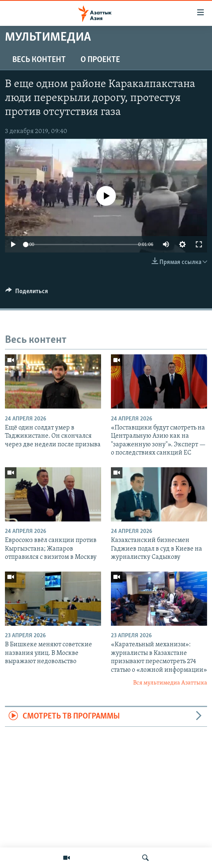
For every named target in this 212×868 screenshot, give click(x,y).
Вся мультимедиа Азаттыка (170, 683)
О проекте (100, 60)
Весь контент (39, 60)
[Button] (27, 293)
